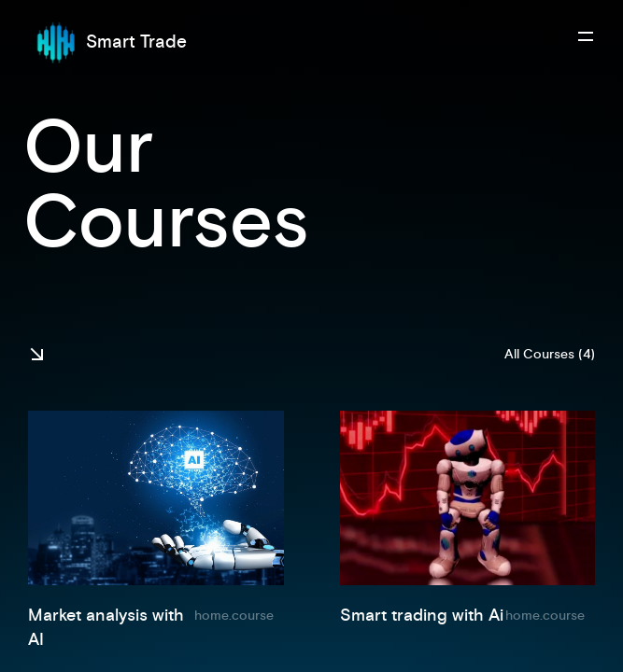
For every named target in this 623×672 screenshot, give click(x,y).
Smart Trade (107, 42)
